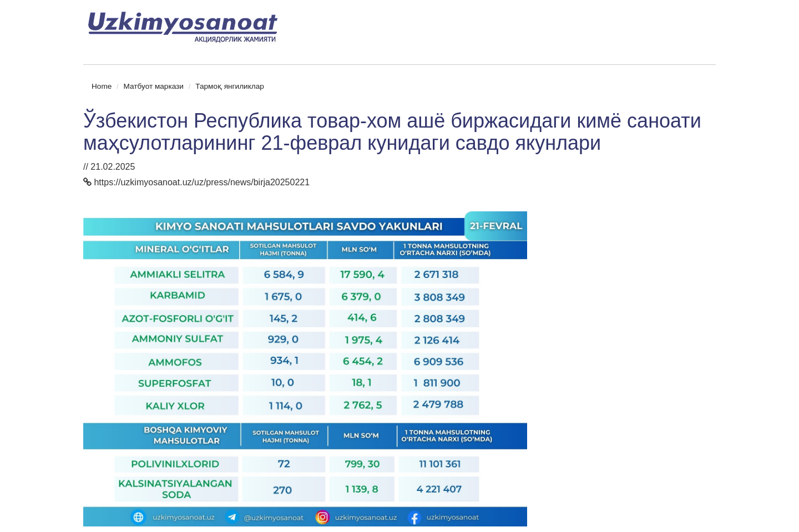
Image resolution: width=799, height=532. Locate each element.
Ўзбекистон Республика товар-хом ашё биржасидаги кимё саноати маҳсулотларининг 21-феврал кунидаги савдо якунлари (392, 132)
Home (102, 86)
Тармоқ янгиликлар (230, 86)
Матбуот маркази (154, 86)
